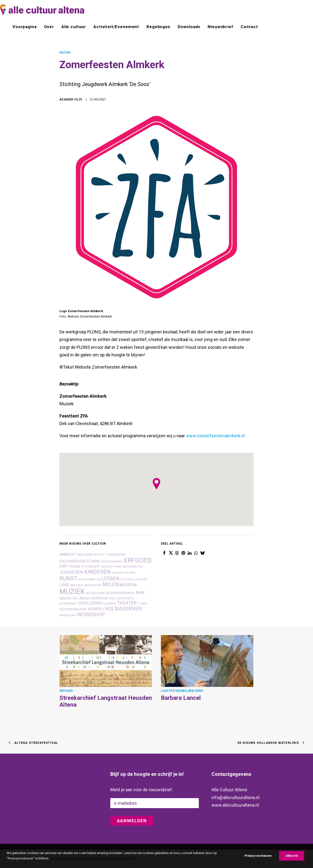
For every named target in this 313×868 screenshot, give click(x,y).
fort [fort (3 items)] (64, 566)
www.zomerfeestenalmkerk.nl (215, 436)
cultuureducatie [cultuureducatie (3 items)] (75, 561)
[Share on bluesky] (202, 553)
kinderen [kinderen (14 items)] (97, 572)
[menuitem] (26, 27)
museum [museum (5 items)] (128, 584)
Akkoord (292, 856)
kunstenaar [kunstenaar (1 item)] (87, 579)
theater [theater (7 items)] (127, 603)
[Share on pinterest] (183, 553)
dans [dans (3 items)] (95, 561)
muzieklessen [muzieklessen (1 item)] (95, 593)
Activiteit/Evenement (116, 27)
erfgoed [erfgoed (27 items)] (138, 560)
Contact (249, 27)
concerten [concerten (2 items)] (116, 554)
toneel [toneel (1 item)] (143, 603)
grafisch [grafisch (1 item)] (107, 566)
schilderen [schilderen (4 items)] (90, 603)
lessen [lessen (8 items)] (110, 578)
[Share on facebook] (164, 553)
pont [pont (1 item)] (112, 598)
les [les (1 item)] (98, 579)
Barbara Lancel (181, 698)
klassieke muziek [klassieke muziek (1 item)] (123, 573)
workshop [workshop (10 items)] (91, 614)
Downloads (189, 27)
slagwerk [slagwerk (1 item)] (109, 603)
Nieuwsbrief (220, 27)
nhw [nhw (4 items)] (140, 592)
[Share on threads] (177, 553)
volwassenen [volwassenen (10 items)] (123, 608)
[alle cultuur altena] (42, 10)
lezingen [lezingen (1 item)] (141, 579)
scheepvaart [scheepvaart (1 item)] (68, 603)
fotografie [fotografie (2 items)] (90, 566)
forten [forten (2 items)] (75, 566)
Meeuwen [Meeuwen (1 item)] (76, 585)
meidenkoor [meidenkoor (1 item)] (93, 585)
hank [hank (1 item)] (118, 566)
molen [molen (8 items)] (110, 584)
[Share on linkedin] (190, 553)
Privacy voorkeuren (258, 856)
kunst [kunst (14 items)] (68, 578)
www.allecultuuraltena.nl (235, 805)
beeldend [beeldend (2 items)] (85, 554)
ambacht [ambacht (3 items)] (68, 554)
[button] (106, 661)
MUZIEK (65, 53)
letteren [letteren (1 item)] (127, 579)
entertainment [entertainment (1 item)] (112, 561)
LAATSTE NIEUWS (174, 691)
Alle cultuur (74, 27)
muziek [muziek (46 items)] (72, 591)
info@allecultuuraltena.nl (235, 797)
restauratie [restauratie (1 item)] (125, 598)
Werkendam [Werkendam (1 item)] (68, 615)
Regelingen (158, 27)
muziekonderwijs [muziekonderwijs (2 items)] (120, 593)
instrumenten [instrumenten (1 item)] (132, 566)
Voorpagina (25, 27)
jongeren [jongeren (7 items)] (71, 572)
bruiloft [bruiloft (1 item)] (100, 555)
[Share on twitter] (171, 553)
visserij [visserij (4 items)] (96, 609)
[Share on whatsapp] (196, 553)
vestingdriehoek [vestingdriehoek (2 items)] (73, 609)
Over (49, 27)
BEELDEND (196, 691)
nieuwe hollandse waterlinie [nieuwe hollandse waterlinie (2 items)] (84, 598)
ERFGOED (66, 691)
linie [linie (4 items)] (64, 585)
